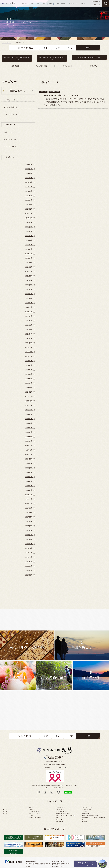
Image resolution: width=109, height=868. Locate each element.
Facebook (85, 811)
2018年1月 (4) (30, 490)
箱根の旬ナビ (11, 124)
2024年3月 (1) (30, 245)
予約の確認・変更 (41, 66)
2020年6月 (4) (30, 374)
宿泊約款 (84, 822)
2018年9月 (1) (30, 459)
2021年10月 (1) (30, 312)
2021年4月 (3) (30, 334)
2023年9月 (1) (30, 258)
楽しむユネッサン (34, 813)
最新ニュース (59, 820)
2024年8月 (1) (30, 222)
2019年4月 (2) (30, 437)
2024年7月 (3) (30, 227)
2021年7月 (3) (30, 321)
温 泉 (5, 811)
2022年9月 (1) (30, 276)
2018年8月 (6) (30, 463)
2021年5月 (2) (30, 330)
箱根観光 (32, 809)
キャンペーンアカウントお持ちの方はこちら (17, 58)
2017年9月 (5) (30, 508)
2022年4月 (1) (30, 294)
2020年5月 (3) (30, 379)
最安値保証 (15, 66)
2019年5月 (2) (30, 432)
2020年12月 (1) (30, 347)
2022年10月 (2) (30, 272)
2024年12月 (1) (30, 213)
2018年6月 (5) (30, 468)
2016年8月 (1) (30, 566)
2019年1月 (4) (30, 441)
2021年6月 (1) (30, 325)
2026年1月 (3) (30, 178)
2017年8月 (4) (30, 513)
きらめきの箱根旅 (34, 811)
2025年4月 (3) (30, 200)
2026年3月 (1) (30, 169)
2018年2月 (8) (30, 486)
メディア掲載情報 (11, 107)
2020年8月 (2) (30, 365)
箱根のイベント (10, 132)
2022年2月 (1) (30, 298)
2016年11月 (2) (30, 553)
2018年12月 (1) (30, 446)
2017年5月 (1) (30, 526)
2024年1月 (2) (30, 249)
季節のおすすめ (10, 139)
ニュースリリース (11, 114)
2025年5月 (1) (30, 196)
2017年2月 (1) (30, 539)
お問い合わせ (86, 813)
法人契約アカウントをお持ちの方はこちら (52, 58)
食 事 (5, 813)
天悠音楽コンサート (35, 818)
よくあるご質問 (60, 807)
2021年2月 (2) (30, 338)
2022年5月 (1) (30, 289)
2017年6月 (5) (30, 521)
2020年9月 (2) (30, 361)
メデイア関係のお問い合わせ (90, 816)
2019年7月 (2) (30, 423)
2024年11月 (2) (30, 218)
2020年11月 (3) (30, 352)
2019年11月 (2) (30, 405)
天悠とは (6, 807)
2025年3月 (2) (30, 205)
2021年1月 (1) (30, 343)
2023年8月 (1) (30, 263)
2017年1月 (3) (30, 544)
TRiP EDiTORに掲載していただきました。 (62, 95)
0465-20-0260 (55, 758)
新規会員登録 (68, 66)
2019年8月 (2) (30, 419)
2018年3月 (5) (30, 481)
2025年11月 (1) (30, 187)
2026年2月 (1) (30, 173)
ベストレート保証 (87, 807)
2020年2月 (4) (30, 392)
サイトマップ (59, 818)
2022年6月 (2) (30, 285)
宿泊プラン (94, 66)
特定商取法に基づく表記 (63, 813)
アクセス (32, 816)
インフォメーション (11, 100)
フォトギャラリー (61, 809)
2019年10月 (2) (30, 410)
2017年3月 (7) (30, 535)
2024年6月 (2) (30, 231)
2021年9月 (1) (30, 316)
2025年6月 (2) (30, 191)
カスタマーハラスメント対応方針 (65, 816)
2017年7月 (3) (30, 517)
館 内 (31, 807)
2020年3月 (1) (30, 388)
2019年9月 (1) (30, 414)
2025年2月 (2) (30, 209)
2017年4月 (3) (30, 530)
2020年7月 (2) (30, 370)
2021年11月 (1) (30, 307)
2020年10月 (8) (30, 356)
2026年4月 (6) (30, 164)
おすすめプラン (10, 147)
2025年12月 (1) (30, 182)
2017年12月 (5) (30, 495)
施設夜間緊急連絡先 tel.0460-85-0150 (54, 764)
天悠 (9, 4)
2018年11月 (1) (30, 450)
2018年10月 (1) (30, 455)
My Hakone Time (87, 809)
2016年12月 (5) (30, 548)
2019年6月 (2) (30, 428)
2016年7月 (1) (30, 571)
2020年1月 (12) (30, 396)
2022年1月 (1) (30, 303)
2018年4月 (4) (30, 477)
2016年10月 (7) (30, 557)
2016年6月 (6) (30, 575)
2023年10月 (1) (30, 254)
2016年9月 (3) (30, 562)
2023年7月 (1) (30, 267)
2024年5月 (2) (30, 236)
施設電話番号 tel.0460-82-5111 (54, 762)
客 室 (5, 809)
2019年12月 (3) (30, 401)
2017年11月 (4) (30, 499)
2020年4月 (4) (30, 383)
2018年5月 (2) (30, 472)
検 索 (88, 48)
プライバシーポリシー (62, 811)
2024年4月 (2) (30, 240)
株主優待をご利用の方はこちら (89, 57)
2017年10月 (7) (30, 504)
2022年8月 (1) (30, 280)
